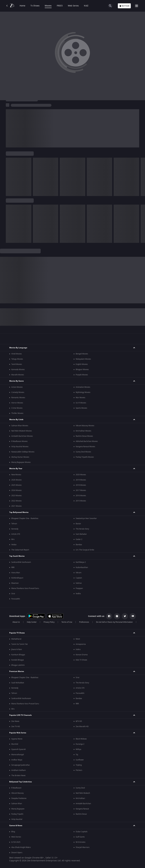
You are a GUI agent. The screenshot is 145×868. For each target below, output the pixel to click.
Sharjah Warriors (83, 847)
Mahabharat (16, 639)
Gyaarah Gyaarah (19, 749)
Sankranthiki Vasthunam (21, 562)
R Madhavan (16, 788)
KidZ (86, 6)
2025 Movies (16, 485)
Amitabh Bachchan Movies (22, 436)
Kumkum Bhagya (18, 655)
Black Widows (81, 739)
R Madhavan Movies (19, 441)
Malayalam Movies (83, 359)
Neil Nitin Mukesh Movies (22, 431)
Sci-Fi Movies (81, 403)
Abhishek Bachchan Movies (87, 441)
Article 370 (16, 534)
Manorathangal (18, 755)
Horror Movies (17, 403)
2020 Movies (81, 475)
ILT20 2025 (16, 842)
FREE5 (60, 6)
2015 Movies (81, 501)
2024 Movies (16, 490)
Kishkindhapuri (17, 578)
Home (22, 6)
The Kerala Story (82, 529)
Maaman (15, 583)
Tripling (79, 765)
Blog (13, 832)
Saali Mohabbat (18, 683)
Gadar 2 (79, 539)
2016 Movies (81, 496)
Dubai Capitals (82, 832)
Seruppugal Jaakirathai (20, 765)
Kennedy (15, 529)
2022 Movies (16, 501)
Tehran (14, 524)
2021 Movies (16, 506)
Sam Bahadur (81, 534)
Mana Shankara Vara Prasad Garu (25, 588)
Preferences (84, 622)
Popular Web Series (18, 733)
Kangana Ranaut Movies (85, 447)
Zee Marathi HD (82, 727)
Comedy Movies (18, 392)
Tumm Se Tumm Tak (19, 644)
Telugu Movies (17, 359)
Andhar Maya (17, 760)
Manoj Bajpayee (18, 809)
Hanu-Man (16, 573)
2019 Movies (81, 480)
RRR (13, 567)
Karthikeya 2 (81, 562)
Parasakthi (16, 599)
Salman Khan (17, 804)
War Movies (80, 398)
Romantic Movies (18, 398)
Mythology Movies (83, 392)
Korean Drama (82, 655)
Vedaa (14, 545)
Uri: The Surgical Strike (85, 550)
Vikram (79, 573)
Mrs (13, 539)
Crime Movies (17, 408)
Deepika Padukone (19, 798)
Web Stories (16, 837)
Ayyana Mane (17, 739)
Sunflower (80, 760)
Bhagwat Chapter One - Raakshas (25, 518)
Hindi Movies (17, 354)
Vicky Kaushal (17, 819)
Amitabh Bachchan (83, 804)
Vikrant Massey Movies (85, 426)
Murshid (15, 744)
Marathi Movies (18, 375)
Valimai (79, 583)
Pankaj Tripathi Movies (85, 457)
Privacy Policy (49, 622)
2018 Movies (81, 485)
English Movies (82, 364)
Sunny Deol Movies (83, 452)
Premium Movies (17, 671)
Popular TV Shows (17, 633)
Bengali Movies (82, 354)
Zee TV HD (16, 727)
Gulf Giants (80, 837)
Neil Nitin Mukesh (83, 793)
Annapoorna (81, 644)
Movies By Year (16, 469)
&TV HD (79, 721)
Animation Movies (83, 387)
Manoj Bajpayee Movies (21, 462)
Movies (48, 6)
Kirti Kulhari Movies (83, 431)
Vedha (78, 594)
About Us (16, 622)
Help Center (32, 622)
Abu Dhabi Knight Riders (21, 847)
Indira (78, 649)
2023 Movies (16, 496)
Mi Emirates (81, 842)
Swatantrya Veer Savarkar (86, 518)
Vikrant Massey (18, 793)
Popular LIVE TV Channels (20, 715)
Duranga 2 (80, 744)
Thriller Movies (17, 413)
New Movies (16, 475)
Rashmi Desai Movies (84, 436)
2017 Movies (81, 490)
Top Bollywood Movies (19, 512)
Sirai (13, 594)
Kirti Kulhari (80, 798)
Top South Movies (17, 556)
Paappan (79, 588)
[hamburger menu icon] (137, 6)
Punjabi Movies (82, 375)
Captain (79, 578)
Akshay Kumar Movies (20, 457)
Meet (78, 639)
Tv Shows (35, 6)
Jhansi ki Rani (17, 649)
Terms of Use (67, 622)
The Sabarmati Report (20, 550)
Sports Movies (81, 408)
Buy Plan (124, 6)
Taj (77, 755)
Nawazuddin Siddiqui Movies (23, 452)
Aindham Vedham (19, 770)
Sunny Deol (80, 788)
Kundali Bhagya (18, 660)
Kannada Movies (18, 370)
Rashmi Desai (81, 814)
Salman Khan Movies (20, 426)
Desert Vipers (17, 853)
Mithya (78, 749)
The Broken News (18, 776)
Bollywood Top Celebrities (21, 782)
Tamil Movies (17, 364)
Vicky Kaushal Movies (20, 447)
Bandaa (79, 545)
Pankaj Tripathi (17, 814)
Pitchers (79, 770)
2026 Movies (16, 480)
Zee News (15, 721)
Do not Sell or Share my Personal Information (114, 622)
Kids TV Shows (81, 660)
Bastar (78, 524)
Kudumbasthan (82, 567)
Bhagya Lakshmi (18, 665)
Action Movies (17, 387)
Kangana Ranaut (82, 809)
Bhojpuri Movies (82, 370)
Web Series (73, 6)
